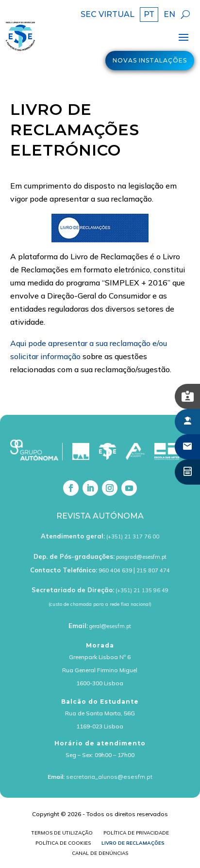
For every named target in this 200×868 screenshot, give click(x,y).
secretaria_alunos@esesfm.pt (109, 777)
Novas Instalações (150, 60)
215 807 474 (153, 570)
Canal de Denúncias (100, 854)
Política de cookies (63, 844)
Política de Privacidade (136, 834)
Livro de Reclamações (133, 844)
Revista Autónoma (100, 516)
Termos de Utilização (62, 834)
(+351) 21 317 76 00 (133, 537)
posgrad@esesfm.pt (141, 557)
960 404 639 (115, 570)
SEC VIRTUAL (108, 15)
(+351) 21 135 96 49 (142, 590)
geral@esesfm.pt (110, 626)
